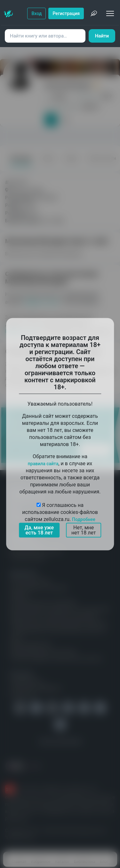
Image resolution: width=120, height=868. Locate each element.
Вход (36, 13)
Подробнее (84, 519)
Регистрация (66, 13)
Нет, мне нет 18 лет (84, 530)
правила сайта (43, 463)
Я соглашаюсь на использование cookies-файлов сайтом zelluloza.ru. (60, 512)
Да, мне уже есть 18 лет (39, 530)
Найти (102, 36)
